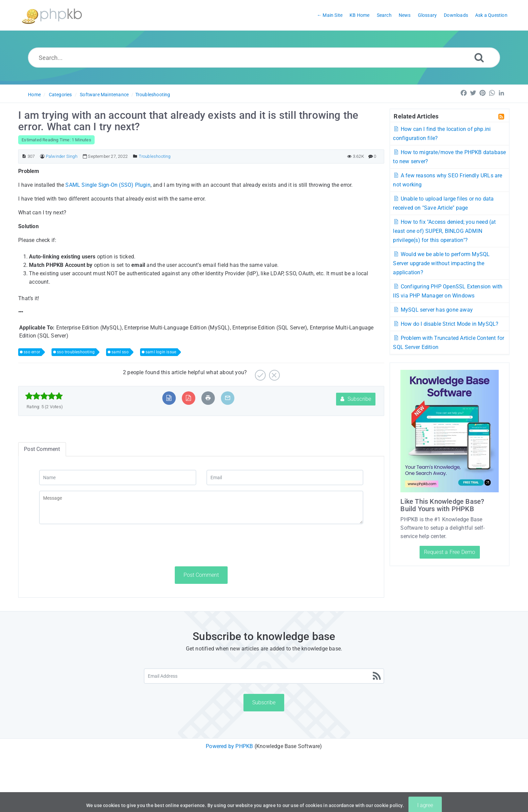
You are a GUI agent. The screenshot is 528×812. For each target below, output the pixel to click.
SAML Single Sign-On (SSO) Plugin (108, 185)
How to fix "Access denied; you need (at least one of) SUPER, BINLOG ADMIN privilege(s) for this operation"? (444, 231)
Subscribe (356, 399)
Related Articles (416, 116)
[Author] (42, 156)
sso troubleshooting (76, 352)
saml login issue (161, 352)
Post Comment (201, 575)
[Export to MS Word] (169, 398)
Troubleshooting (153, 95)
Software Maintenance (104, 95)
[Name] (118, 478)
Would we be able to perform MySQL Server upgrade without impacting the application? (441, 263)
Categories (60, 95)
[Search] (479, 57)
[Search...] (264, 58)
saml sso (120, 352)
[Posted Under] (135, 156)
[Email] (285, 478)
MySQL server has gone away (433, 310)
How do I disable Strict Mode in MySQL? (446, 324)
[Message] (201, 507)
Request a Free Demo (450, 552)
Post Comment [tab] (42, 449)
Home (34, 95)
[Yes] (259, 373)
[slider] (44, 396)
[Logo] (52, 15)
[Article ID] (24, 156)
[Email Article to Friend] (228, 398)
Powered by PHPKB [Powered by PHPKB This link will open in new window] (229, 746)
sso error (32, 352)
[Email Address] (264, 676)
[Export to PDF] (188, 398)
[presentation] (90, 545)
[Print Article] (208, 398)
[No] (274, 373)
